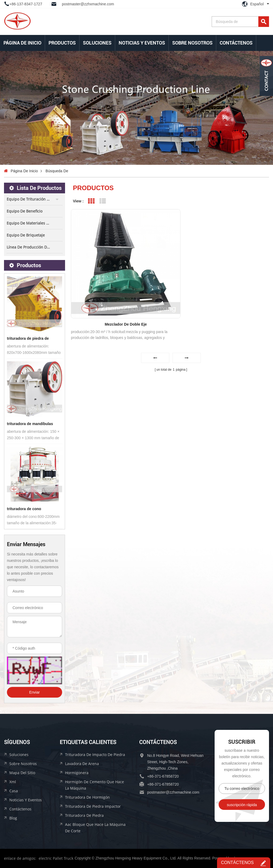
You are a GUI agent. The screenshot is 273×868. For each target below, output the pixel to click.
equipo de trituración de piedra (35, 199)
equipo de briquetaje (26, 235)
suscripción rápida (242, 805)
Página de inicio (22, 43)
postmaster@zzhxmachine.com (88, 4)
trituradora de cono (24, 509)
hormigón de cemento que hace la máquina (95, 785)
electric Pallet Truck (56, 858)
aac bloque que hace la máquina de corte (95, 828)
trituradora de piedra (84, 815)
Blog (13, 818)
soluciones (97, 43)
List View (103, 201)
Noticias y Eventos (142, 43)
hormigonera (77, 773)
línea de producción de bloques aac (35, 247)
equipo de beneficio (25, 211)
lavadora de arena (82, 764)
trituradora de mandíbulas (30, 424)
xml (13, 782)
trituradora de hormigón (87, 797)
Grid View (91, 201)
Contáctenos (236, 43)
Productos (62, 43)
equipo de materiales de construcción (35, 223)
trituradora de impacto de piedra (95, 755)
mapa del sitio (22, 773)
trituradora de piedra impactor (93, 806)
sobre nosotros (192, 43)
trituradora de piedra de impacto (28, 339)
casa (14, 791)
